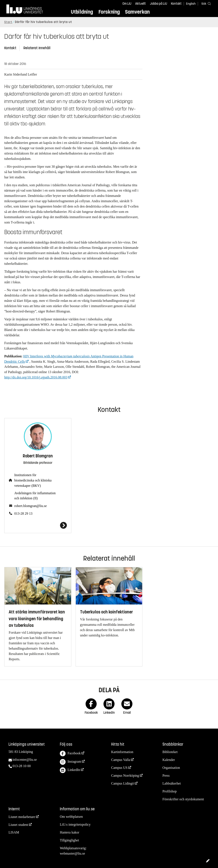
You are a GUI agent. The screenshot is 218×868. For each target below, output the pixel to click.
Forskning (109, 12)
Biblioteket (170, 752)
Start (8, 22)
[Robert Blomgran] (38, 525)
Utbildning (82, 12)
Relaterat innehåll (37, 48)
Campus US (119, 768)
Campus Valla (121, 760)
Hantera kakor (70, 832)
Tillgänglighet (69, 840)
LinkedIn (70, 770)
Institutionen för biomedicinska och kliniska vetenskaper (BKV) (33, 480)
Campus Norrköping (125, 776)
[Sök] (205, 4)
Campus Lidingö (123, 783)
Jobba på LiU (158, 4)
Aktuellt (141, 4)
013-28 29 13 (23, 513)
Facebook (70, 754)
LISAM (14, 832)
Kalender (169, 760)
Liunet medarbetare (22, 817)
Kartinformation (122, 752)
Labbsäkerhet (172, 783)
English (191, 4)
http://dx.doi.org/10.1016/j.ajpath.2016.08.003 (36, 377)
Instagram (70, 762)
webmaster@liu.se (72, 853)
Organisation (171, 768)
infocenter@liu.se (25, 760)
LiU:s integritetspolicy (75, 824)
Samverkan (137, 12)
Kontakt (176, 4)
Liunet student (18, 825)
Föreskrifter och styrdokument (183, 799)
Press (166, 776)
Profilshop (170, 791)
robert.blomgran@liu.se (30, 506)
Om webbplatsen (71, 817)
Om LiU (127, 4)
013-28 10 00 (22, 766)
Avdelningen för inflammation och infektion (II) (35, 496)
